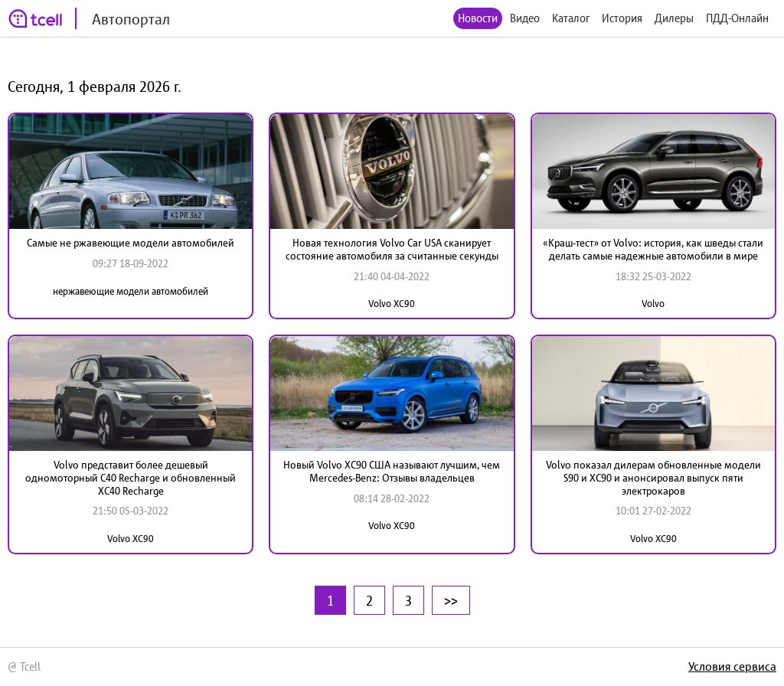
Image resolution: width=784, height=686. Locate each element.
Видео (525, 18)
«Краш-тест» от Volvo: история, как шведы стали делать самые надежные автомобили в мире (653, 249)
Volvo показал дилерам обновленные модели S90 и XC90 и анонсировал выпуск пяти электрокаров (653, 478)
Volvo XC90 (392, 304)
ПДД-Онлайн (737, 18)
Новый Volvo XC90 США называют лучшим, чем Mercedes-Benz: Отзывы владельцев (392, 471)
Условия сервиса (732, 666)
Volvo (653, 304)
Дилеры (674, 18)
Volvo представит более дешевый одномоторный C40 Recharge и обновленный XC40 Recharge (131, 478)
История (622, 18)
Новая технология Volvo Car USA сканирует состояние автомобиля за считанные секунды (392, 249)
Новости (478, 18)
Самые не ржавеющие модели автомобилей (131, 243)
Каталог (571, 18)
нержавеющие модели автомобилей (131, 291)
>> (451, 600)
